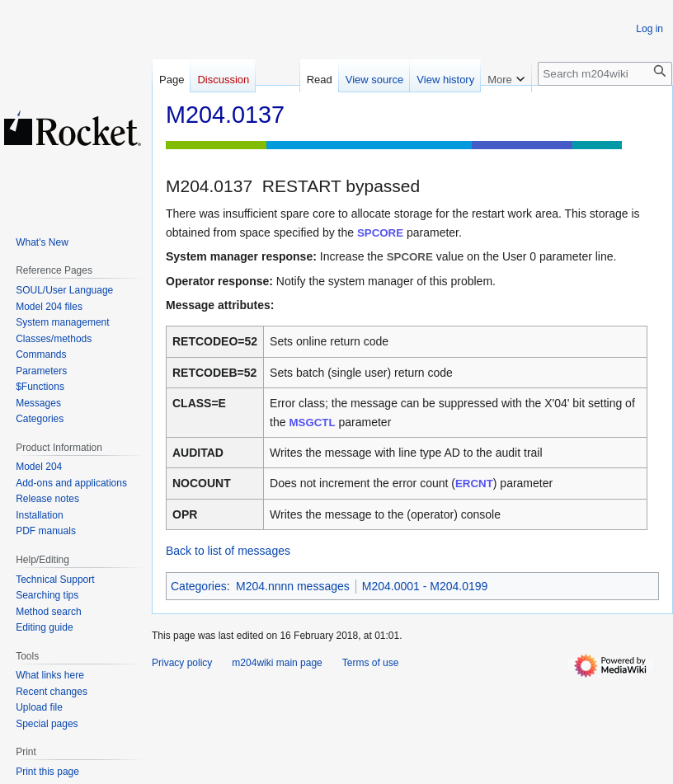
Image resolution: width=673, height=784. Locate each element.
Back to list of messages (228, 551)
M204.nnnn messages (293, 586)
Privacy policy (182, 663)
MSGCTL (312, 423)
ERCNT (474, 484)
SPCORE (380, 233)
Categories (199, 586)
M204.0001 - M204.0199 (425, 586)
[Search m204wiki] (605, 74)
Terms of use (371, 663)
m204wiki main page (277, 663)
